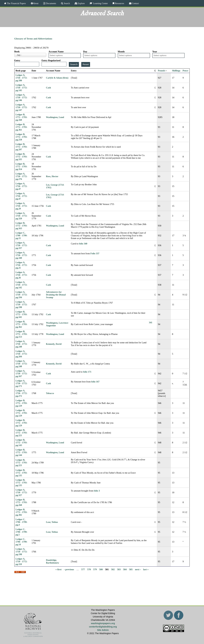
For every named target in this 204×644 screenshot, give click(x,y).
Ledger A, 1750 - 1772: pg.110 (22, 561)
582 (113, 569)
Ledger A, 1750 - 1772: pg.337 (22, 245)
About (36, 3)
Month (121, 52)
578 (89, 569)
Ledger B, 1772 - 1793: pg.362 (22, 324)
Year (155, 52)
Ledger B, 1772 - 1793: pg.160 (22, 117)
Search (66, 3)
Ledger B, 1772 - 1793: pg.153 (22, 334)
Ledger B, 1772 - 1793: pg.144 (22, 452)
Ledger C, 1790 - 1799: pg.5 (22, 532)
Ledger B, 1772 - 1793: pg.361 (22, 127)
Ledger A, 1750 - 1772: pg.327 (22, 492)
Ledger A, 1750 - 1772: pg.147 (22, 107)
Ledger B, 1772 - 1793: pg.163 (22, 226)
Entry (17, 60)
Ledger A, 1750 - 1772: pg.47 (22, 186)
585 (131, 569)
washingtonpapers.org (103, 623)
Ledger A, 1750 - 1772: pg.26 (22, 275)
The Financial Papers (16, 3)
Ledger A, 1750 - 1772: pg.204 (22, 354)
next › (138, 569)
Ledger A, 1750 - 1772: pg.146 (22, 97)
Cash (49, 88)
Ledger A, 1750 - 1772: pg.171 (22, 383)
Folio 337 (95, 253)
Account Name (56, 52)
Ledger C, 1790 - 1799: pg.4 (22, 522)
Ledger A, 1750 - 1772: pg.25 (22, 265)
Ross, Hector (52, 176)
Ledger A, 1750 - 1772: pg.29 (22, 206)
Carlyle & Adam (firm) (57, 78)
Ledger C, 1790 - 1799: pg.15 (22, 235)
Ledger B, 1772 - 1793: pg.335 (22, 157)
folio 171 (87, 372)
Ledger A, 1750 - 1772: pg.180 (22, 78)
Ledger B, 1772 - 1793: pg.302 (22, 512)
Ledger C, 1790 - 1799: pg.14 (22, 542)
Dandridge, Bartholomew (53, 561)
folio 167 (95, 382)
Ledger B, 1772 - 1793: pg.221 (22, 433)
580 (101, 569)
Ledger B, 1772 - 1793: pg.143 (22, 443)
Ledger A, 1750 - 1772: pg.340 (22, 255)
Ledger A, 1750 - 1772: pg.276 (22, 176)
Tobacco (50, 393)
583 (119, 569)
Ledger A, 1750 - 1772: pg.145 (22, 88)
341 (151, 322)
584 (125, 569)
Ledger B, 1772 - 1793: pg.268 (22, 502)
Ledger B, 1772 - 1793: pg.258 (22, 137)
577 (83, 569)
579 (95, 569)
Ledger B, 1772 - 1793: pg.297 (22, 147)
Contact (135, 3)
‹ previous (69, 569)
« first (58, 569)
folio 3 (97, 491)
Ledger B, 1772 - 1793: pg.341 (22, 314)
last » (146, 569)
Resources (119, 3)
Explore (81, 3)
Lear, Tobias (52, 522)
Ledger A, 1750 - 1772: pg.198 (22, 305)
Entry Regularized (51, 60)
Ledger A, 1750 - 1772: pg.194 (22, 295)
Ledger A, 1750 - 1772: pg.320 (22, 216)
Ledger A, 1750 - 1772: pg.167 (22, 374)
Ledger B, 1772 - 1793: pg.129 (22, 403)
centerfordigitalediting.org (103, 627)
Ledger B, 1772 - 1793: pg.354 (22, 166)
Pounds (163, 71)
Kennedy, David (54, 344)
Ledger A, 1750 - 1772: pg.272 (22, 393)
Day (85, 52)
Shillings (176, 71)
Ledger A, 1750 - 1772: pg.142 (22, 285)
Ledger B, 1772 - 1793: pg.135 (22, 473)
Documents (51, 3)
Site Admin (103, 630)
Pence (185, 71)
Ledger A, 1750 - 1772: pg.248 (22, 344)
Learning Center (100, 3)
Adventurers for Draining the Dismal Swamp (56, 295)
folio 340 (83, 244)
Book (17, 52)
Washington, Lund (55, 117)
